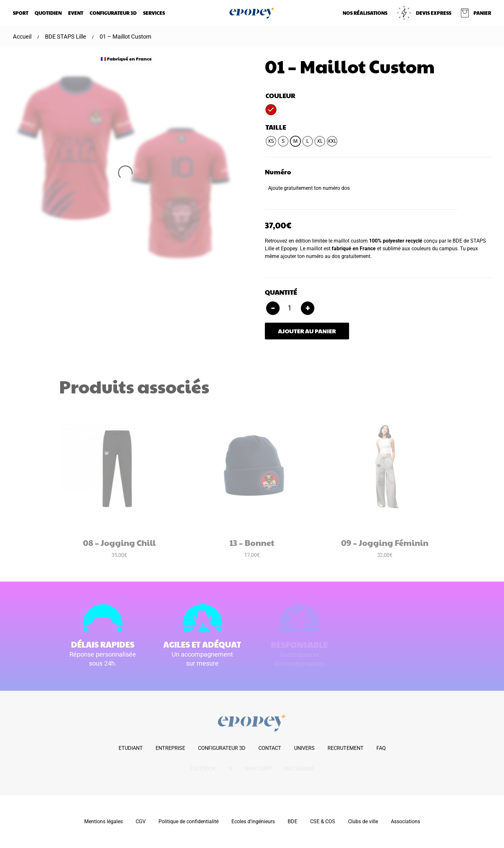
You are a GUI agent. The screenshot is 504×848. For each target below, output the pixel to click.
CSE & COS (323, 821)
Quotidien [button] (48, 13)
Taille (276, 127)
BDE (292, 821)
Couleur (280, 96)
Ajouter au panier (307, 331)
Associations (405, 821)
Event (76, 13)
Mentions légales (104, 821)
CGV (141, 821)
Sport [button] (21, 13)
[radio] (271, 110)
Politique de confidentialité (189, 821)
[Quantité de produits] (290, 308)
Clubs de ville (363, 821)
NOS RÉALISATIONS (365, 13)
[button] (476, 13)
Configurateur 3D (113, 13)
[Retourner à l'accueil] (252, 13)
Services (154, 13)
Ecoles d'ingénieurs (253, 821)
